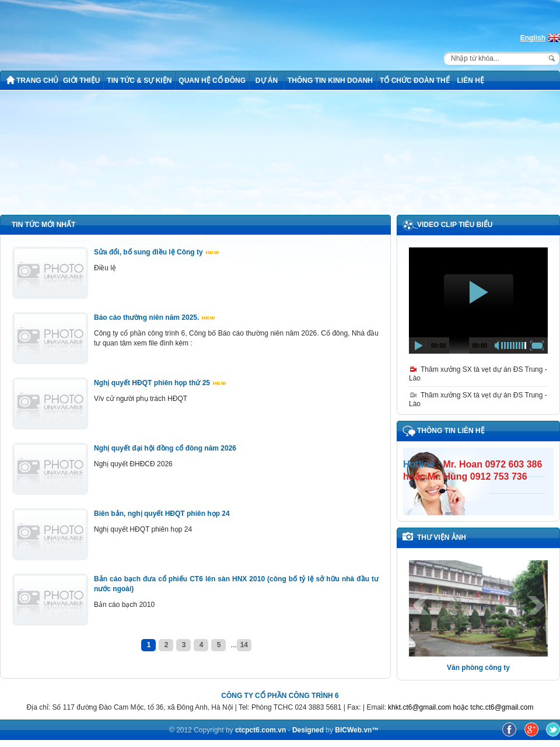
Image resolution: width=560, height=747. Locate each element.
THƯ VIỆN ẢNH (442, 537)
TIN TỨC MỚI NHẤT (43, 225)
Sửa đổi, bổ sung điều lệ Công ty (156, 252)
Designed (309, 730)
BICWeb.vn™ (357, 730)
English (533, 38)
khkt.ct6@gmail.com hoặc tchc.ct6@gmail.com (461, 707)
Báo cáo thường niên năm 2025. (154, 317)
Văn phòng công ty (478, 668)
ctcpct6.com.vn (260, 730)
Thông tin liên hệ (451, 431)
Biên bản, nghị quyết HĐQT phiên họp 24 (162, 514)
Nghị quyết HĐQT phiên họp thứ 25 (160, 383)
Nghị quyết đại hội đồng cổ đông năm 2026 (165, 448)
